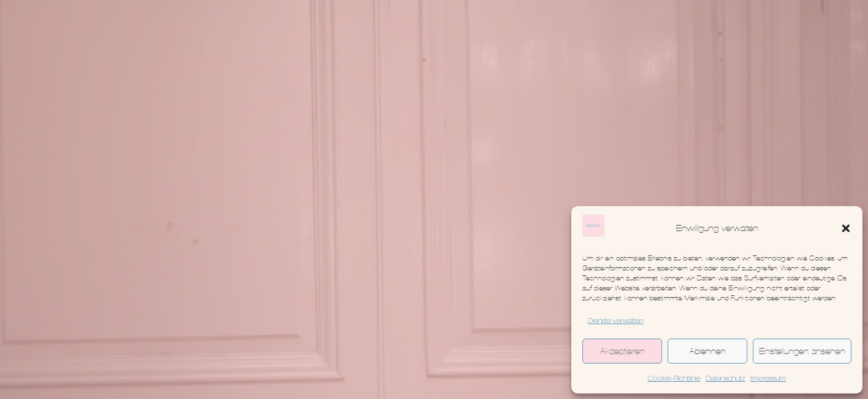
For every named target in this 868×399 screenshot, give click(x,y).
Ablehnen (707, 351)
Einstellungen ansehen (802, 351)
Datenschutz (725, 379)
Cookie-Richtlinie (674, 379)
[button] (846, 228)
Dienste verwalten (616, 321)
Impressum (768, 379)
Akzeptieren (622, 351)
